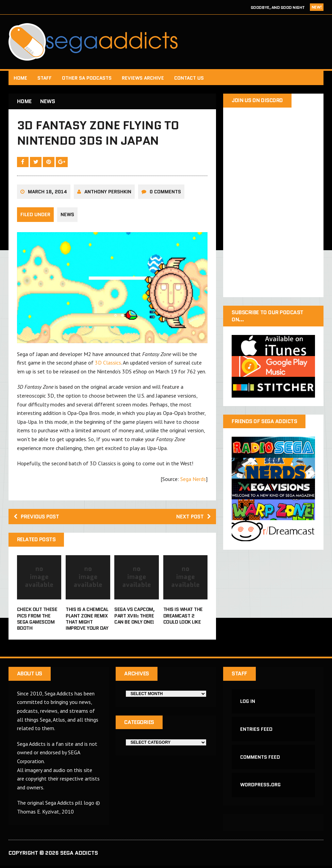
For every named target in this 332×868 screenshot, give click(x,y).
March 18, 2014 (47, 193)
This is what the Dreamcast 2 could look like (183, 617)
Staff (45, 78)
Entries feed (256, 731)
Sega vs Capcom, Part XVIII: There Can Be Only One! (134, 617)
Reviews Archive (143, 78)
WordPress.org (260, 787)
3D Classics (108, 364)
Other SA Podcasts (87, 78)
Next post (193, 518)
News (67, 216)
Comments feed (260, 759)
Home (20, 78)
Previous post (38, 518)
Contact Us (189, 78)
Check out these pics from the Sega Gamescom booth (37, 620)
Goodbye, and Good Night (278, 7)
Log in (248, 703)
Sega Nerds (193, 480)
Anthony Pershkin (108, 193)
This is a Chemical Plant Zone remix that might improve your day (87, 620)
